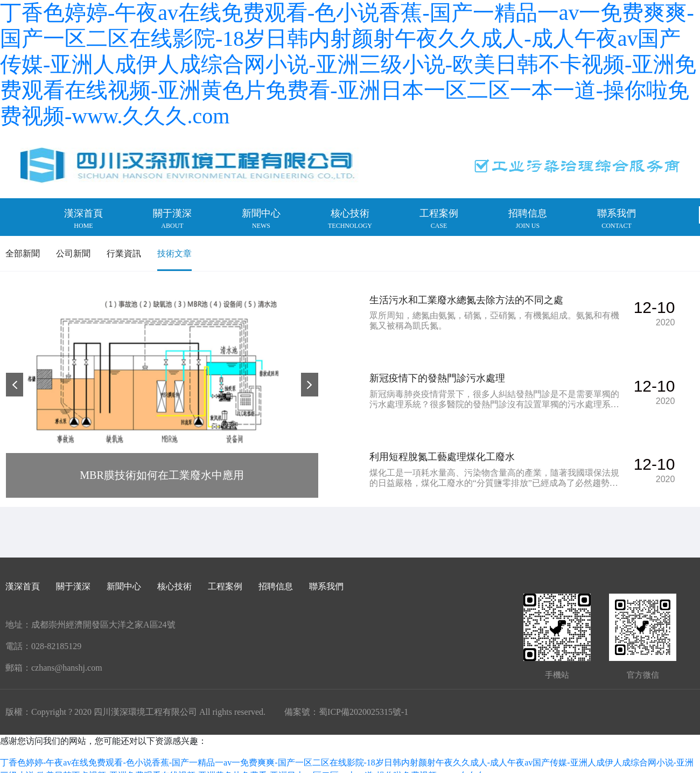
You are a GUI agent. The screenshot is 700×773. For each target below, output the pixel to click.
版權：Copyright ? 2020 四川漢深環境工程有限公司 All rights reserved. (135, 703)
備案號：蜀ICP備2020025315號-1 (346, 703)
